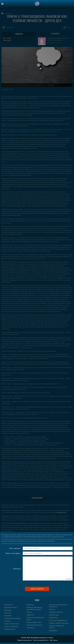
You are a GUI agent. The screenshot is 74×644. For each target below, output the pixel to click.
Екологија (8, 613)
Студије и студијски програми (56, 619)
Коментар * (17, 569)
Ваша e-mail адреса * (14, 553)
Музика (29, 609)
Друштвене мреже (11, 607)
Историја (8, 621)
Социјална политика (56, 607)
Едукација (8, 610)
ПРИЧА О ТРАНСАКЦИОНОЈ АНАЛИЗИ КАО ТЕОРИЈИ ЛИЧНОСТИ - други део (37, 19)
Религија (52, 605)
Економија (8, 615)
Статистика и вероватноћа (59, 615)
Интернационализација (13, 618)
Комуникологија (10, 629)
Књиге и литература (12, 626)
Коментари (66, 27)
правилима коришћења (47, 541)
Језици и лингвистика (12, 624)
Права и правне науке (34, 619)
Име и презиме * (15, 548)
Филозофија (53, 628)
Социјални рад (54, 610)
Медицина (8, 632)
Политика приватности (41, 641)
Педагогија (31, 612)
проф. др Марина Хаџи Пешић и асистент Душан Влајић (58, 39)
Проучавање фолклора (35, 622)
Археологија (9, 605)
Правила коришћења (24, 641)
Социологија (53, 613)
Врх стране (7, 38)
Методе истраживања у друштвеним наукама (35, 606)
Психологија (8, 13)
